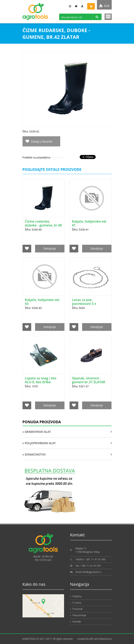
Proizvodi (76, 609)
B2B (107, 6)
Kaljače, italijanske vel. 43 (42, 302)
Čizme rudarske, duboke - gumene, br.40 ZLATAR (43, 225)
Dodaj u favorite (42, 141)
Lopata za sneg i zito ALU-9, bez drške (41, 380)
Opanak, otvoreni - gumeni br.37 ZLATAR (89, 380)
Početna (76, 596)
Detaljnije (50, 248)
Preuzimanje (78, 615)
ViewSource (105, 639)
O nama (76, 603)
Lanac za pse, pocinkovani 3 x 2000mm (84, 304)
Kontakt (76, 622)
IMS (91, 639)
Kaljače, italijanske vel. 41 (90, 223)
